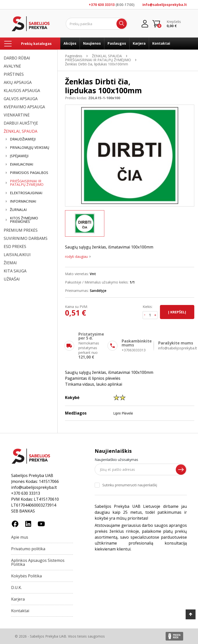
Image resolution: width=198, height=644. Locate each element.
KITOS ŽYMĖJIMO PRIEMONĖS (24, 220)
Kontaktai (161, 43)
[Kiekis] (150, 315)
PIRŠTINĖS (14, 74)
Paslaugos (117, 43)
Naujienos (92, 43)
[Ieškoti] (97, 24)
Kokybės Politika (26, 576)
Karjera (139, 43)
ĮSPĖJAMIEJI (19, 156)
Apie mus (20, 537)
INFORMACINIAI (23, 201)
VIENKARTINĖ (17, 115)
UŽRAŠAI (12, 279)
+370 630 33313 (102, 5)
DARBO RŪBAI (17, 58)
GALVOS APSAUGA (21, 99)
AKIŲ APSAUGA (18, 82)
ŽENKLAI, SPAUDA (21, 131)
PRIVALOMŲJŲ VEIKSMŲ (30, 148)
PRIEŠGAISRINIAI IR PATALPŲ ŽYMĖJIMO (27, 183)
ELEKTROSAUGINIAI (26, 193)
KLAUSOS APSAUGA (22, 91)
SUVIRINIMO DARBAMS (26, 238)
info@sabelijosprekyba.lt (165, 5)
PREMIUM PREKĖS (21, 230)
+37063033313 (134, 350)
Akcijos (70, 43)
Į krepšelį (177, 312)
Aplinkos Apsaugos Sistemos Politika (38, 562)
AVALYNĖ (12, 66)
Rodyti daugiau (76, 257)
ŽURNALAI (18, 210)
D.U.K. (16, 587)
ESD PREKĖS (15, 246)
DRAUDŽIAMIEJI (23, 139)
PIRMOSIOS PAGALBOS (29, 173)
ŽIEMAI (10, 263)
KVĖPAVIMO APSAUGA (24, 107)
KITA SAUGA (15, 271)
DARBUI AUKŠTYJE (21, 123)
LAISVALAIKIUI (17, 255)
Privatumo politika (28, 549)
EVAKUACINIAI (22, 164)
